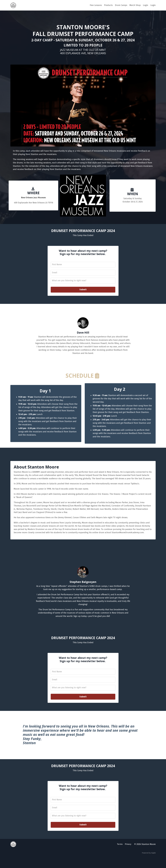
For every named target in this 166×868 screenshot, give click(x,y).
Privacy (128, 855)
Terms (120, 855)
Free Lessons (95, 5)
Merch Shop (135, 5)
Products (108, 5)
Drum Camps (121, 5)
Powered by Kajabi (149, 864)
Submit (83, 291)
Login (146, 5)
